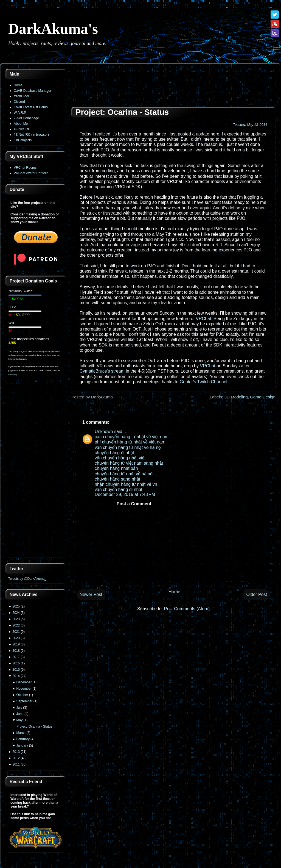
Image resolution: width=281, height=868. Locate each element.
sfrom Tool (21, 96)
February (23, 739)
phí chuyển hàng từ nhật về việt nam (130, 442)
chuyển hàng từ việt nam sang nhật (129, 463)
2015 (16, 670)
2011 (16, 764)
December (24, 682)
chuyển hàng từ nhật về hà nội (124, 474)
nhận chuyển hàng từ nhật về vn (126, 484)
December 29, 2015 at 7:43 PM (125, 494)
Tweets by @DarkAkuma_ (27, 579)
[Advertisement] (36, 472)
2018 (16, 651)
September (25, 701)
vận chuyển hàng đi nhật (119, 490)
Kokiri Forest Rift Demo (31, 107)
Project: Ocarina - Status (34, 726)
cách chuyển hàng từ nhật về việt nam (132, 437)
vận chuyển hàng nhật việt (120, 458)
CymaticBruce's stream (102, 371)
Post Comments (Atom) (187, 609)
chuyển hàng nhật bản (116, 468)
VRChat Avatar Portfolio (31, 173)
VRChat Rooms (25, 168)
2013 (16, 752)
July (19, 708)
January (22, 745)
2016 (16, 663)
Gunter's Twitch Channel (204, 382)
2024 (16, 613)
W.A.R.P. (20, 113)
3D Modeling (236, 397)
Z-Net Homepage (26, 118)
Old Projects (23, 140)
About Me (21, 124)
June (20, 714)
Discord (19, 102)
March (21, 733)
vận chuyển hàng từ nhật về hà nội (128, 447)
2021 (16, 632)
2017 (16, 657)
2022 (16, 625)
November (24, 689)
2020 (16, 638)
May (20, 720)
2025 (16, 606)
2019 (16, 644)
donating (12, 374)
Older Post (257, 594)
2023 (16, 619)
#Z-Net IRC (22, 129)
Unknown (104, 432)
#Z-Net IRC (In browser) (31, 135)
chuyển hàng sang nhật (117, 479)
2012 (16, 758)
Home (18, 85)
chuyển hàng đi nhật (114, 453)
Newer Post (91, 594)
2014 (16, 676)
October (22, 695)
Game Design (263, 397)
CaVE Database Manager (33, 91)
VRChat (203, 319)
